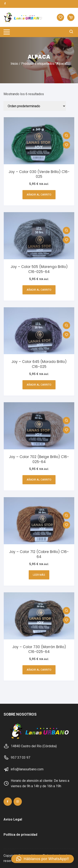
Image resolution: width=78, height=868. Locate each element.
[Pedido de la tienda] (35, 106)
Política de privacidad (20, 835)
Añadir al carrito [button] (39, 195)
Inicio (14, 64)
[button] (43, 859)
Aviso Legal (13, 819)
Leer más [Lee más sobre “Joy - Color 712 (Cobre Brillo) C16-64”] (39, 575)
